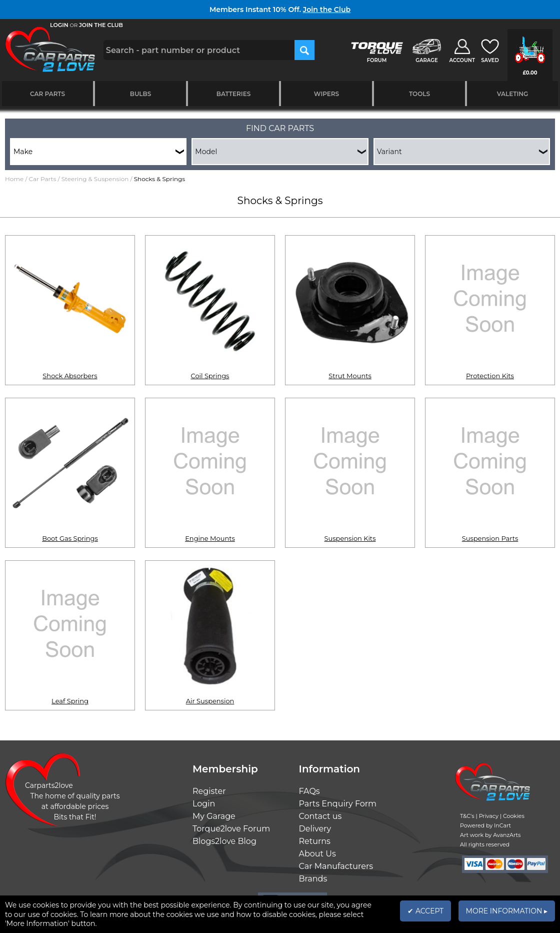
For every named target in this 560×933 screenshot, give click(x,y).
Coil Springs (210, 376)
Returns (315, 841)
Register (209, 791)
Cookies (514, 816)
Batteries (234, 94)
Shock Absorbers (70, 376)
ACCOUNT (462, 60)
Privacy (489, 816)
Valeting (513, 94)
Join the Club (327, 10)
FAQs (309, 791)
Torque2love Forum (231, 829)
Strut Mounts (350, 376)
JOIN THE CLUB (101, 25)
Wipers (326, 94)
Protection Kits (490, 376)
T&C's (467, 816)
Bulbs (140, 94)
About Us (317, 854)
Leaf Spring (70, 701)
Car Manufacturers (336, 866)
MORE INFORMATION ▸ (507, 911)
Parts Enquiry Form (338, 804)
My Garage (214, 816)
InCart (502, 825)
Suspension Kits (350, 538)
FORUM (377, 60)
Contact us (320, 816)
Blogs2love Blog (224, 841)
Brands (313, 879)
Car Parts (47, 94)
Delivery (315, 829)
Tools (419, 94)
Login (204, 804)
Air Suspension (210, 701)
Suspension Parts (490, 538)
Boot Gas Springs (70, 538)
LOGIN (59, 25)
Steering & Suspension (95, 179)
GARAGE (426, 60)
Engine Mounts (210, 538)
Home (14, 179)
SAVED (490, 60)
